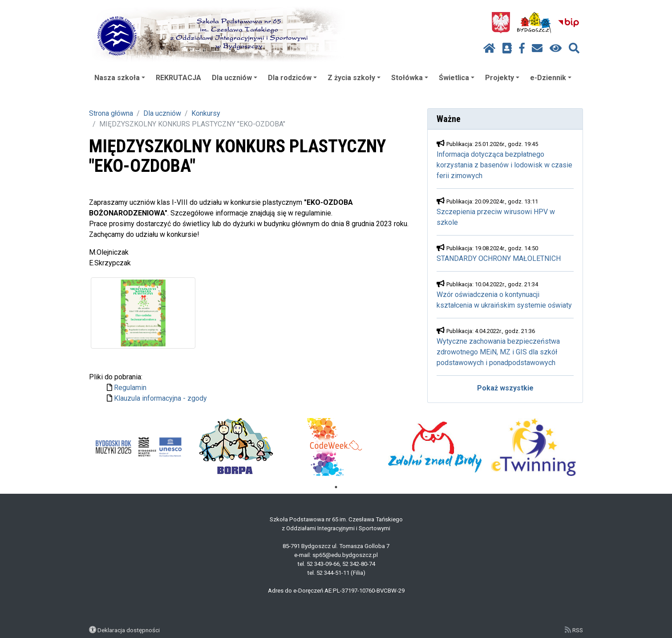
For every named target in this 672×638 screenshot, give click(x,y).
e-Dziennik (551, 78)
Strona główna (111, 113)
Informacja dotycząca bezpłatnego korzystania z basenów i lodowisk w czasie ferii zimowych (504, 165)
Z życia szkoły (354, 78)
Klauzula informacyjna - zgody (160, 398)
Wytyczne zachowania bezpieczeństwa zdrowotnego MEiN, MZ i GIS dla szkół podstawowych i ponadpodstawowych (498, 352)
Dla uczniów (235, 78)
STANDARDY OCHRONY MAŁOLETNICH (499, 258)
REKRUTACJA (178, 78)
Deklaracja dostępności (129, 630)
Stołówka (410, 78)
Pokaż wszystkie (505, 388)
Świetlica (457, 78)
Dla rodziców (292, 78)
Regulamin (130, 388)
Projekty (502, 78)
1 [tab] (336, 487)
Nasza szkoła (120, 78)
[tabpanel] (139, 447)
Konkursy (206, 113)
